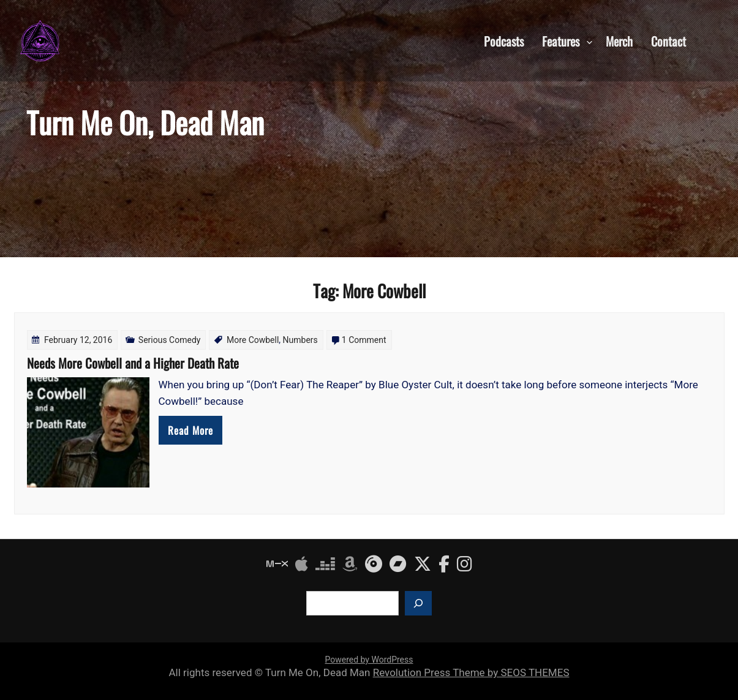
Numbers (300, 340)
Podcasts (504, 40)
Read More (190, 430)
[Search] (418, 603)
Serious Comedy (170, 340)
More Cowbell (253, 340)
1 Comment (364, 340)
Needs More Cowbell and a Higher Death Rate (133, 363)
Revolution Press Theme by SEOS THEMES (471, 672)
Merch (619, 40)
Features (561, 40)
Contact (668, 40)
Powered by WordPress (369, 660)
